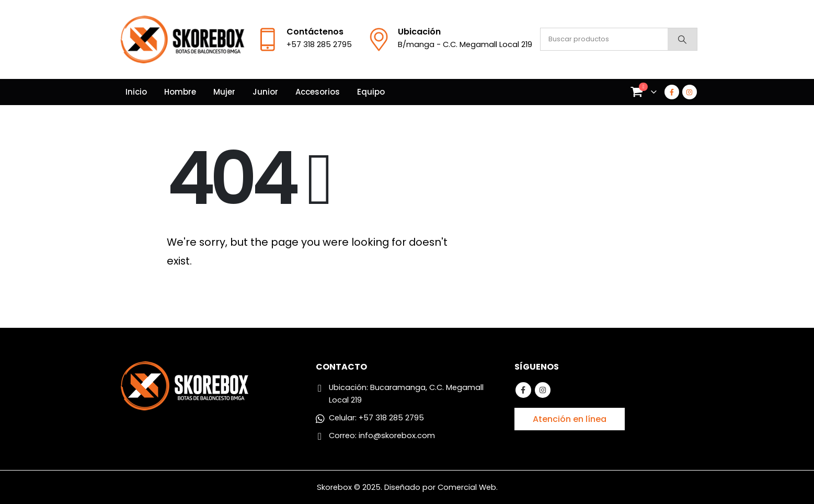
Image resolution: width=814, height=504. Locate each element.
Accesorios (318, 92)
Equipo (371, 92)
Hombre (180, 92)
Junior (265, 92)
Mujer (224, 92)
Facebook (523, 390)
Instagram (543, 390)
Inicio (136, 92)
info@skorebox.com (397, 436)
